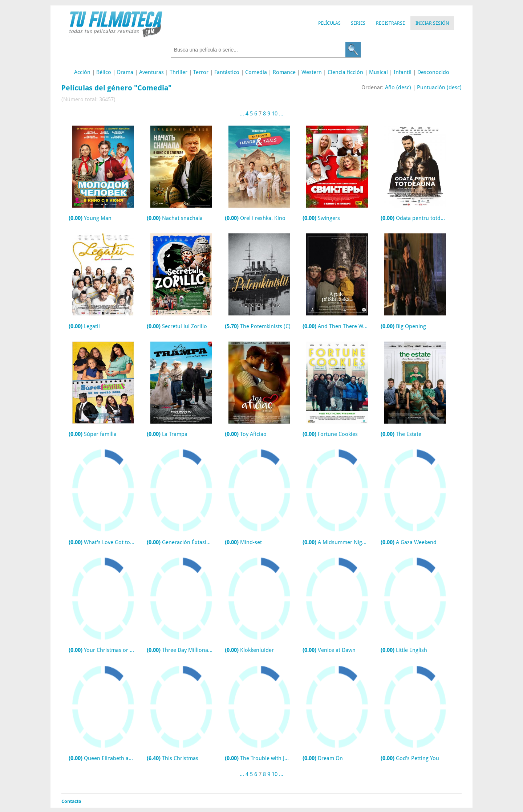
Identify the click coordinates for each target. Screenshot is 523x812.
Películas (329, 23)
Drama (125, 72)
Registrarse (390, 23)
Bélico (104, 72)
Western (312, 72)
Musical (378, 72)
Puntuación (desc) (439, 87)
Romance (284, 72)
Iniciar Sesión (432, 23)
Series (358, 23)
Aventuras (151, 72)
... (242, 114)
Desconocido (433, 72)
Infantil (403, 72)
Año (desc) (398, 87)
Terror (201, 72)
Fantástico (227, 72)
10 (275, 114)
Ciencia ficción (345, 72)
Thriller (179, 72)
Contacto (71, 801)
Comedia (256, 72)
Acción (82, 72)
